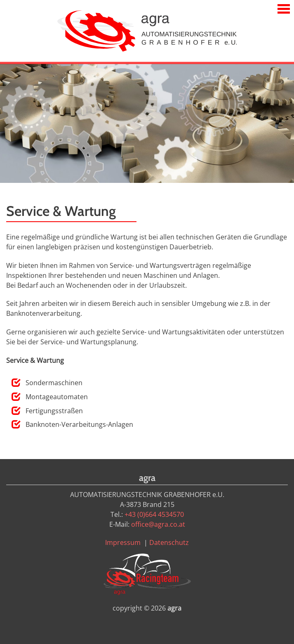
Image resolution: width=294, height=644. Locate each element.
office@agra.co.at (158, 524)
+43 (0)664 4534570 (154, 514)
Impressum (123, 542)
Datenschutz (169, 542)
